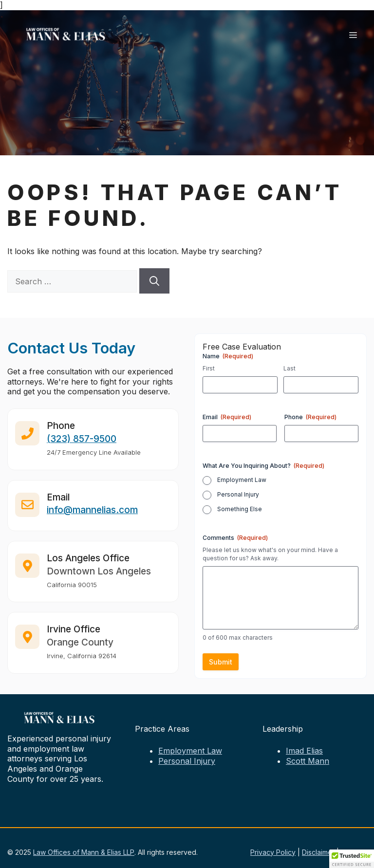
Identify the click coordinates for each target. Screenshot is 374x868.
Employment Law (242, 480)
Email (227, 417)
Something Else (240, 509)
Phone (310, 417)
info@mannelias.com (92, 514)
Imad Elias (304, 751)
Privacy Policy (273, 852)
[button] (352, 859)
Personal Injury (238, 494)
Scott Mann (308, 761)
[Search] (154, 281)
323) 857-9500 (83, 442)
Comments (235, 538)
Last (290, 368)
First (209, 368)
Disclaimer (318, 852)
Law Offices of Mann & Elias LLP (84, 852)
